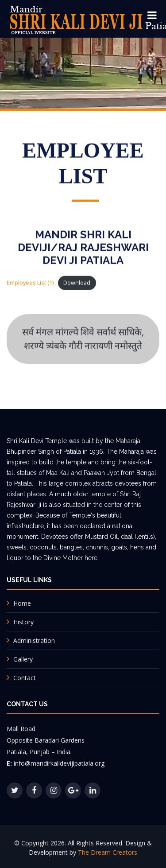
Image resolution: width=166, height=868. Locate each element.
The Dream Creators (108, 852)
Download (77, 283)
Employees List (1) (30, 283)
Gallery (23, 659)
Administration (34, 640)
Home (22, 603)
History (23, 622)
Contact (25, 678)
